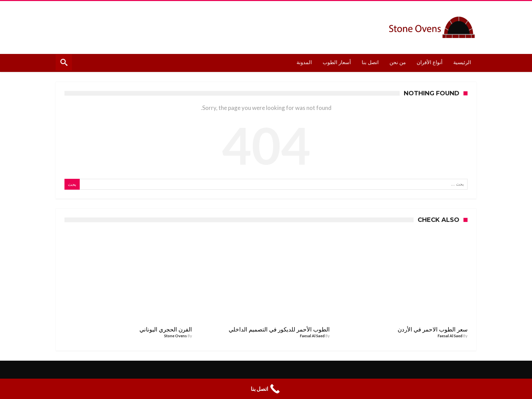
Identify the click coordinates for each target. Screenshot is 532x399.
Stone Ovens (176, 336)
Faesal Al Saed (450, 336)
